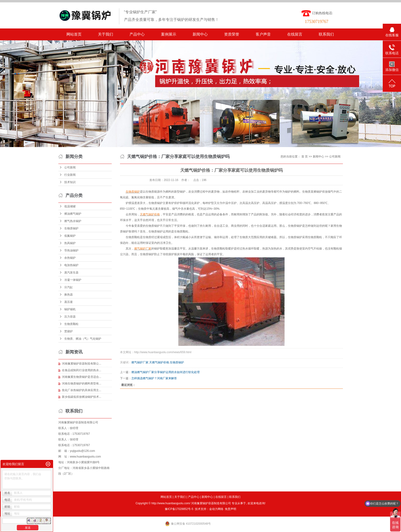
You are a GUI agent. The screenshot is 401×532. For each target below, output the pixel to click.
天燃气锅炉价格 (159, 362)
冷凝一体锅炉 (73, 280)
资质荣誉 (232, 34)
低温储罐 (70, 206)
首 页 (305, 157)
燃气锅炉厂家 (140, 362)
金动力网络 (216, 509)
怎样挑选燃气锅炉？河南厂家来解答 (154, 378)
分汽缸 (69, 287)
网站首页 (74, 34)
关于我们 (106, 34)
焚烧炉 (69, 331)
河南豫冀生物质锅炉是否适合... (82, 377)
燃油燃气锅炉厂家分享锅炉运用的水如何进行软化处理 (166, 372)
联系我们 (326, 34)
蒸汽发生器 (71, 273)
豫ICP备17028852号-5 (179, 509)
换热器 (69, 295)
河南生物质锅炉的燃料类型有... (82, 384)
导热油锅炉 (71, 250)
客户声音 (263, 34)
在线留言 (295, 34)
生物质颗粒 (71, 324)
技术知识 (70, 182)
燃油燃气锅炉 (73, 214)
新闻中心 (200, 34)
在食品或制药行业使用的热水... (82, 370)
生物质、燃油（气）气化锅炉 (83, 339)
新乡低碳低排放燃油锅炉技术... (82, 397)
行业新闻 (70, 175)
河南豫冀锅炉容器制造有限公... (82, 364)
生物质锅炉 (71, 228)
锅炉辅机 (70, 309)
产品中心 (137, 34)
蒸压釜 (69, 302)
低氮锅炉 (70, 236)
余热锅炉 (70, 258)
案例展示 (169, 34)
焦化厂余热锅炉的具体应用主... (82, 390)
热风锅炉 (70, 243)
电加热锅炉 (71, 265)
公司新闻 (70, 167)
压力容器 (70, 317)
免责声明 (230, 509)
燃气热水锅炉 (73, 221)
